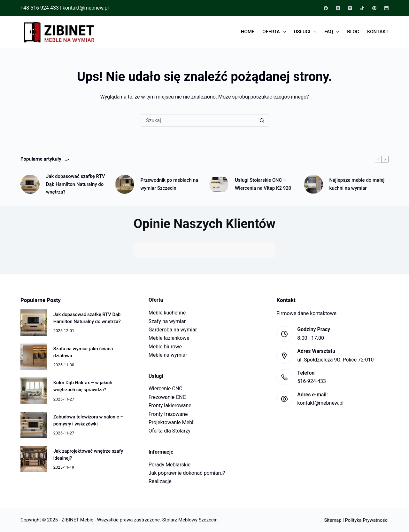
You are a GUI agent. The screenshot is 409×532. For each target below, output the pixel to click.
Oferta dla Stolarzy (170, 431)
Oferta (275, 32)
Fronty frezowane (168, 414)
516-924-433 (312, 381)
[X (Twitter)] (338, 8)
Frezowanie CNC (167, 397)
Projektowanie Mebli (172, 422)
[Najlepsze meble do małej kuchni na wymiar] (313, 184)
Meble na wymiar (168, 355)
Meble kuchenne (167, 313)
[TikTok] (362, 8)
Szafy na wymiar (167, 321)
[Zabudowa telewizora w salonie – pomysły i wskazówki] (34, 425)
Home (248, 32)
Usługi (306, 32)
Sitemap (333, 520)
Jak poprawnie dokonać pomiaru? (187, 473)
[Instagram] (350, 8)
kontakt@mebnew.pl (86, 8)
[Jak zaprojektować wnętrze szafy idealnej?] (34, 459)
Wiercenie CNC (166, 389)
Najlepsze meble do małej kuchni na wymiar (357, 184)
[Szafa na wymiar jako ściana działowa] (34, 357)
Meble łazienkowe (169, 338)
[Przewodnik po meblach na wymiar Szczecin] (125, 184)
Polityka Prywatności (367, 520)
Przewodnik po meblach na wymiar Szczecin (170, 184)
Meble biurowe (165, 347)
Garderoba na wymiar (173, 330)
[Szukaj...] (198, 120)
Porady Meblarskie (170, 465)
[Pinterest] (374, 8)
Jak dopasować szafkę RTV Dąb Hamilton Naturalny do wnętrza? (75, 184)
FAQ (333, 32)
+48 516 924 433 (40, 8)
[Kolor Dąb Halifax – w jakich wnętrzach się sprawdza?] (34, 391)
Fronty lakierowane (170, 405)
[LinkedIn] (386, 8)
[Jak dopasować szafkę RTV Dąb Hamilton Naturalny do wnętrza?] (30, 184)
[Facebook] (326, 8)
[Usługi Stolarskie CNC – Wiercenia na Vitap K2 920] (219, 184)
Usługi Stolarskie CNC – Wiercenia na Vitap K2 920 (263, 184)
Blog (353, 32)
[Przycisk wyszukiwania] (262, 120)
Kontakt (378, 32)
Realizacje (160, 481)
